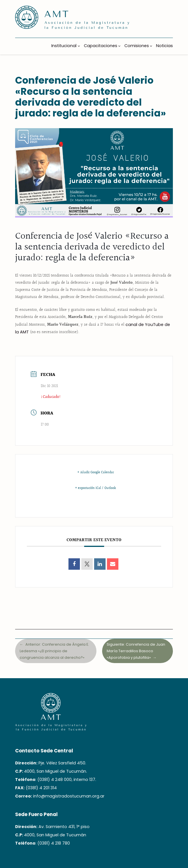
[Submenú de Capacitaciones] (119, 46)
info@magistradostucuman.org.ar (69, 796)
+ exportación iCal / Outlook (95, 488)
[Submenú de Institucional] (79, 46)
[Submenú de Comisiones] (151, 46)
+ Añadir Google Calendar (96, 473)
